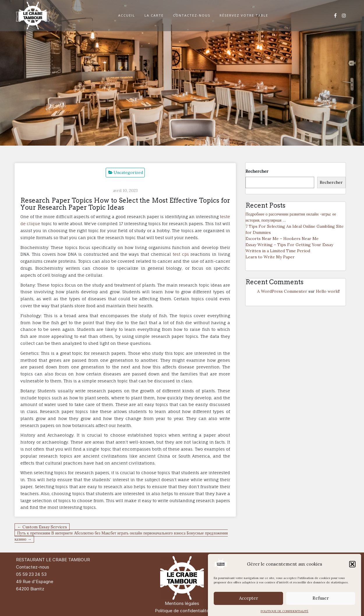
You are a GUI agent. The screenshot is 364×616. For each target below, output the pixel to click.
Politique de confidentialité (182, 611)
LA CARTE (154, 15)
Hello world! (328, 291)
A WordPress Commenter (282, 291)
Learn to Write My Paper (270, 257)
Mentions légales (182, 603)
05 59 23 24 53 (31, 574)
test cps (181, 254)
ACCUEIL (127, 15)
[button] (352, 571)
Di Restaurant (316, 560)
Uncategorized (128, 172)
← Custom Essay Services (42, 527)
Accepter (249, 605)
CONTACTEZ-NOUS (192, 15)
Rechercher (257, 171)
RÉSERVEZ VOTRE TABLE (244, 15)
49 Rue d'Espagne (35, 581)
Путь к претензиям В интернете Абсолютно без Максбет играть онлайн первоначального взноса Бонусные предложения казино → (121, 536)
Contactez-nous (33, 567)
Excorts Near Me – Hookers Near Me (282, 239)
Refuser (321, 605)
